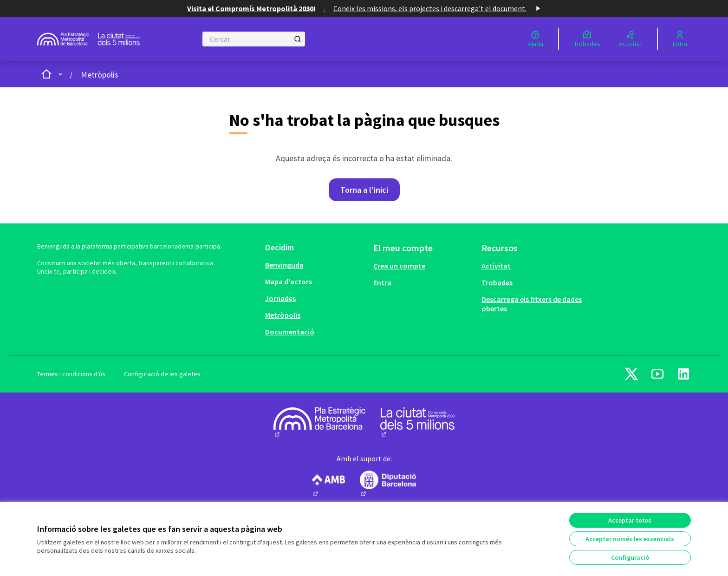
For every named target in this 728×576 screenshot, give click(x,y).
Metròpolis (100, 75)
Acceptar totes (630, 520)
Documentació (290, 332)
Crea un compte (399, 266)
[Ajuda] (536, 39)
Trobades (497, 282)
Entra (382, 282)
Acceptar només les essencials (630, 539)
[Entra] (680, 39)
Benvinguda (284, 265)
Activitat (496, 266)
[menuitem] (315, 265)
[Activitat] (630, 39)
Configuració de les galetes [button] (162, 374)
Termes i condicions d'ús (71, 374)
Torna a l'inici (364, 190)
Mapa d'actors (289, 281)
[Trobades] (587, 39)
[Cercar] (254, 39)
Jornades (280, 298)
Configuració (630, 557)
